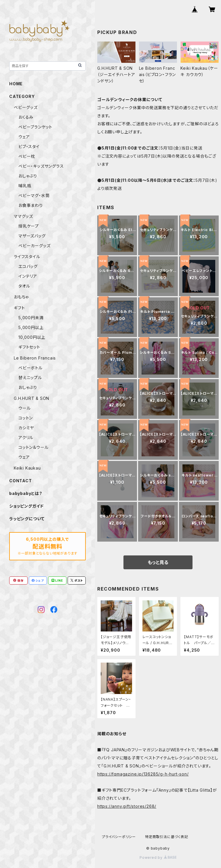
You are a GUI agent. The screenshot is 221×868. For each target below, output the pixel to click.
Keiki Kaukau (27, 468)
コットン (26, 418)
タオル (24, 286)
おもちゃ (21, 297)
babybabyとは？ (26, 493)
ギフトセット (29, 347)
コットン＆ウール (33, 447)
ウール (24, 408)
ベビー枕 (27, 156)
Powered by (158, 857)
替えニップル (30, 378)
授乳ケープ (29, 226)
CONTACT (21, 481)
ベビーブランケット (35, 127)
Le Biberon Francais (35, 358)
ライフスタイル (27, 257)
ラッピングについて (27, 519)
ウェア (24, 137)
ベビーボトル (31, 368)
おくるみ (26, 117)
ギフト (19, 308)
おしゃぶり (28, 176)
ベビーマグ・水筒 (34, 195)
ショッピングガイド (26, 506)
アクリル (26, 437)
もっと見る (158, 562)
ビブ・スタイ (29, 146)
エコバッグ (28, 266)
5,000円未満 (31, 318)
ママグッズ (23, 216)
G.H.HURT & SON (32, 398)
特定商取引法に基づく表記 (167, 837)
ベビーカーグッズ (34, 246)
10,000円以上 (32, 337)
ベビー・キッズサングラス (41, 166)
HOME (16, 84)
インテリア (28, 276)
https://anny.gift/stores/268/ (127, 806)
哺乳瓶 (25, 186)
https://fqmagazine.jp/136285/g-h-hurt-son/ (143, 774)
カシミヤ (26, 428)
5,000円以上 (31, 327)
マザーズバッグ (32, 236)
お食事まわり (31, 205)
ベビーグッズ (26, 107)
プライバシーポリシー (119, 837)
